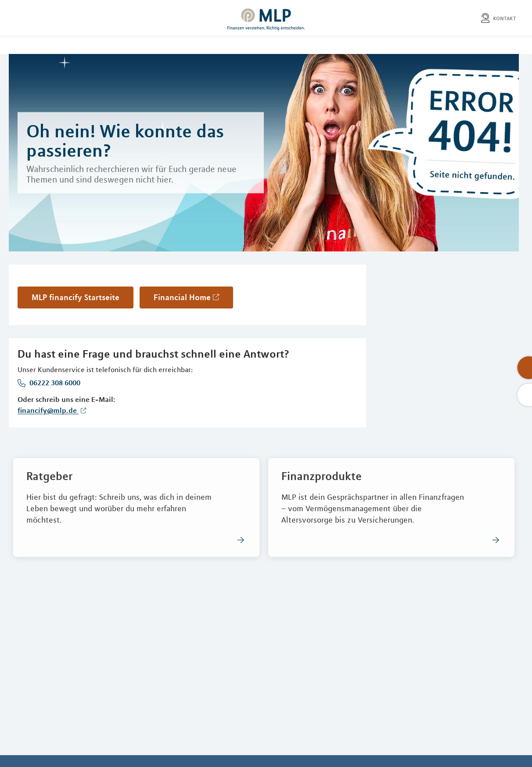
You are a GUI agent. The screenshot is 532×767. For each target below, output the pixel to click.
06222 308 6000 (54, 383)
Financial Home (182, 297)
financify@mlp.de (48, 410)
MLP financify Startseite (75, 297)
